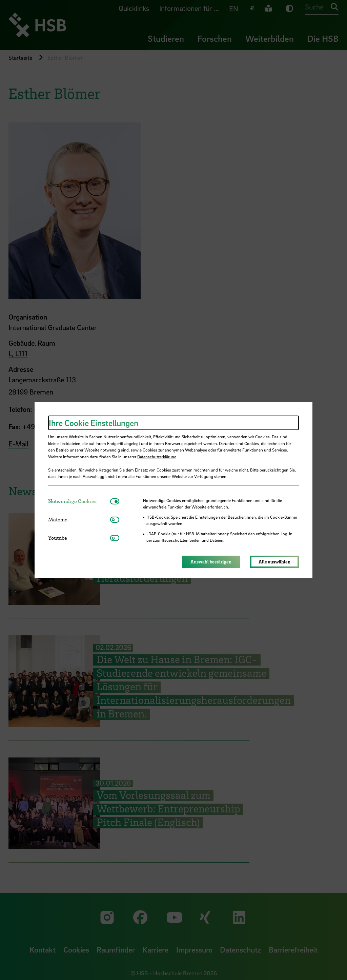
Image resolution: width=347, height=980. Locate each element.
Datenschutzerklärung (157, 457)
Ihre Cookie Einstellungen (94, 423)
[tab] (79, 501)
